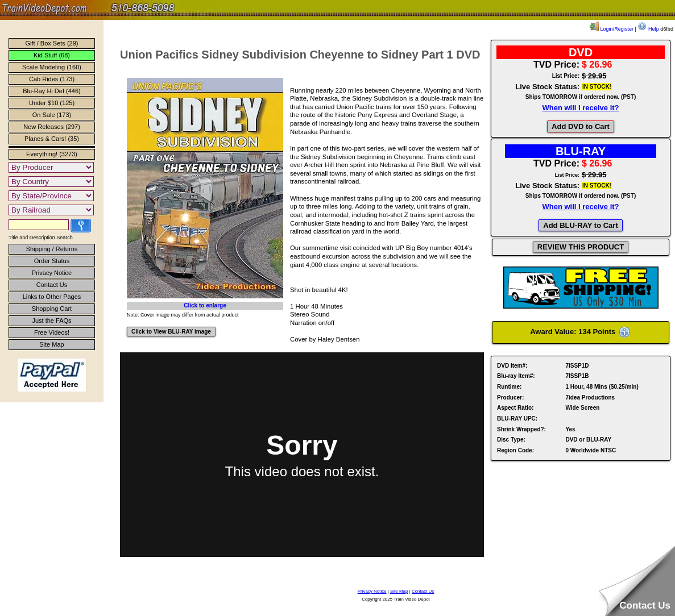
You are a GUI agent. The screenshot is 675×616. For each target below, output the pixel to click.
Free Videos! (52, 332)
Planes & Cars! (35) (52, 139)
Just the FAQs (51, 321)
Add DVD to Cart (581, 126)
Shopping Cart (52, 309)
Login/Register (612, 29)
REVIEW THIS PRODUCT (581, 247)
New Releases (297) (52, 127)
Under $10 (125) (52, 103)
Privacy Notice (52, 273)
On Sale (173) (52, 115)
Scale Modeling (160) (52, 67)
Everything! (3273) (52, 154)
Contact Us (52, 285)
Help (648, 29)
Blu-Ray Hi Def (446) (51, 91)
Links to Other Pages (52, 297)
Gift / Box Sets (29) (52, 43)
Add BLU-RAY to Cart (580, 225)
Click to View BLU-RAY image (171, 332)
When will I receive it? (580, 108)
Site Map (51, 344)
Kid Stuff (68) (52, 55)
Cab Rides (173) (52, 79)
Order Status (52, 261)
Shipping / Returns (52, 249)
